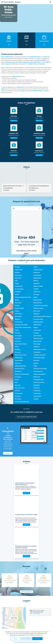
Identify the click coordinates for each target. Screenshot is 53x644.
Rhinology (17, 267)
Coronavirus (18, 396)
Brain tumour (37, 311)
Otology (35, 267)
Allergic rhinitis (37, 325)
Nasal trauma (18, 303)
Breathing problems (38, 322)
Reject (16, 639)
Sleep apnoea (18, 371)
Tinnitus (17, 283)
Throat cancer (37, 292)
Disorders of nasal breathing (22, 374)
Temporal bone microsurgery (41, 305)
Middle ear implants (38, 308)
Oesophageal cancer (39, 380)
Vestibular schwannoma (39, 355)
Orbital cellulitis (19, 360)
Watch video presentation (9, 19)
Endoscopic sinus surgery (21, 325)
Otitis (16, 281)
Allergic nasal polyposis (39, 374)
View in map (14, 618)
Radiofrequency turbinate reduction (42, 316)
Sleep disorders (37, 278)
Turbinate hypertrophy (20, 366)
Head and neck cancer (39, 382)
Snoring (17, 294)
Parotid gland (37, 352)
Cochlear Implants (19, 308)
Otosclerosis (18, 338)
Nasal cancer (18, 278)
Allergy (35, 366)
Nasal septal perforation (21, 344)
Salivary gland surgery (39, 358)
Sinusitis (17, 300)
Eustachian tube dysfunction (22, 402)
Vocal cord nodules (38, 319)
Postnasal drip (37, 393)
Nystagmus (36, 314)
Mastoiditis (36, 360)
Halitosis (17, 311)
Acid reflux (18, 333)
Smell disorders (19, 393)
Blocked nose (37, 377)
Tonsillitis (36, 289)
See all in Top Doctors (26, 592)
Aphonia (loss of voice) (21, 355)
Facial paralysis (37, 275)
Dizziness (17, 272)
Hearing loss (37, 272)
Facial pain (36, 333)
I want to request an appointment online (27, 417)
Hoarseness (18, 377)
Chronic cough (37, 330)
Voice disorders (19, 322)
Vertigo (17, 347)
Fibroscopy (36, 294)
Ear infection (18, 399)
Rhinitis (35, 297)
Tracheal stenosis (38, 371)
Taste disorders (37, 396)
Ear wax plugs (18, 336)
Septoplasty (36, 347)
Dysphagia (17, 349)
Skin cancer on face (20, 388)
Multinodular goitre (38, 338)
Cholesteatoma (19, 358)
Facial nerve (18, 341)
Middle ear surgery (38, 286)
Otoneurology (37, 344)
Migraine (36, 327)
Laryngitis (36, 399)
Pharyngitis (18, 292)
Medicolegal (37, 385)
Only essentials (26, 639)
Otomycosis (18, 363)
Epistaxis (36, 363)
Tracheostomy (18, 314)
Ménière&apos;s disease (40, 349)
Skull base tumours (20, 369)
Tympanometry (19, 286)
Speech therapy (37, 336)
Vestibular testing (38, 270)
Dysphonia (17, 319)
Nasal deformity (38, 300)
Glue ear (17, 380)
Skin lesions (37, 388)
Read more (14, 121)
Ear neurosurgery (19, 289)
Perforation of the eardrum (40, 369)
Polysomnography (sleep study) (23, 297)
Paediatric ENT (19, 270)
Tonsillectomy (37, 391)
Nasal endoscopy (38, 303)
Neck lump (18, 385)
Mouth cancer (18, 275)
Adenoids (17, 305)
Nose (16, 382)
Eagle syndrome (38, 341)
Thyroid (17, 330)
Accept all (37, 639)
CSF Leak (17, 391)
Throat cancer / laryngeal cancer (23, 327)
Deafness (36, 281)
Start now (8, 453)
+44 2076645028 (36, 613)
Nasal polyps (18, 316)
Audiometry (36, 283)
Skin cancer (18, 352)
